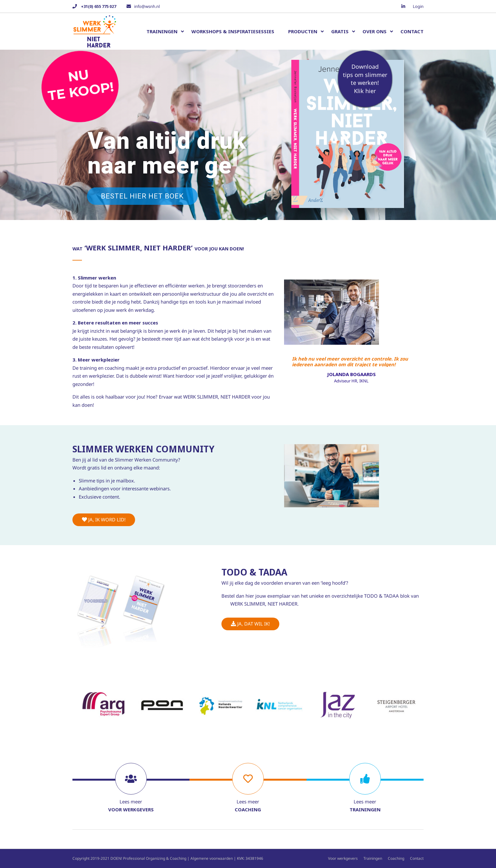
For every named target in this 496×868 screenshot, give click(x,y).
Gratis (340, 31)
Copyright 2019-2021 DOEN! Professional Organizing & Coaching (129, 858)
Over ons (375, 31)
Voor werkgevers (343, 858)
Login (418, 6)
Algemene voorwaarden (212, 858)
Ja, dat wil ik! (250, 624)
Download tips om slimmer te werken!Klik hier (365, 79)
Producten (303, 31)
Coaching (396, 858)
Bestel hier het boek (142, 196)
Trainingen (162, 31)
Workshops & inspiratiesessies (233, 31)
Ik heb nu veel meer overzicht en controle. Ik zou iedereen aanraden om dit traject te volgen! (350, 361)
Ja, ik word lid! (104, 519)
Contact (412, 31)
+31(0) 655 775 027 (98, 6)
